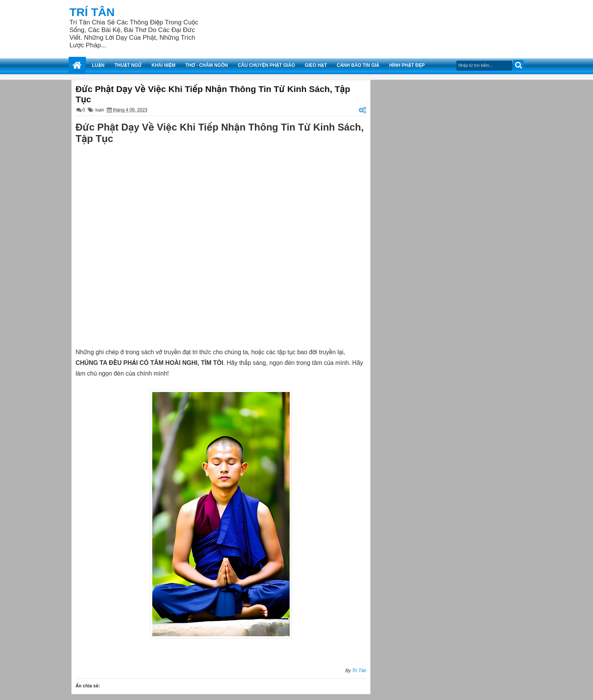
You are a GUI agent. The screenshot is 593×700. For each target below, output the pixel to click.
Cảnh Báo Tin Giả (358, 65)
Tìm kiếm (518, 65)
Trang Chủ (77, 65)
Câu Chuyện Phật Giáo (266, 65)
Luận (98, 65)
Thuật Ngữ (128, 65)
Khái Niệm (164, 65)
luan (100, 110)
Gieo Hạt (316, 65)
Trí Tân (92, 12)
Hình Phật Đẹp (407, 65)
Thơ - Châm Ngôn (207, 65)
